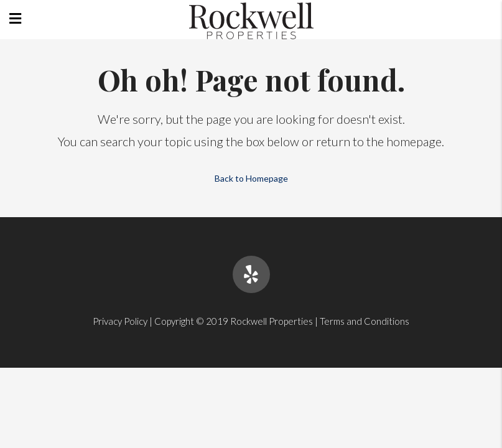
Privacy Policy (120, 321)
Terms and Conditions (365, 321)
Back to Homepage (251, 178)
